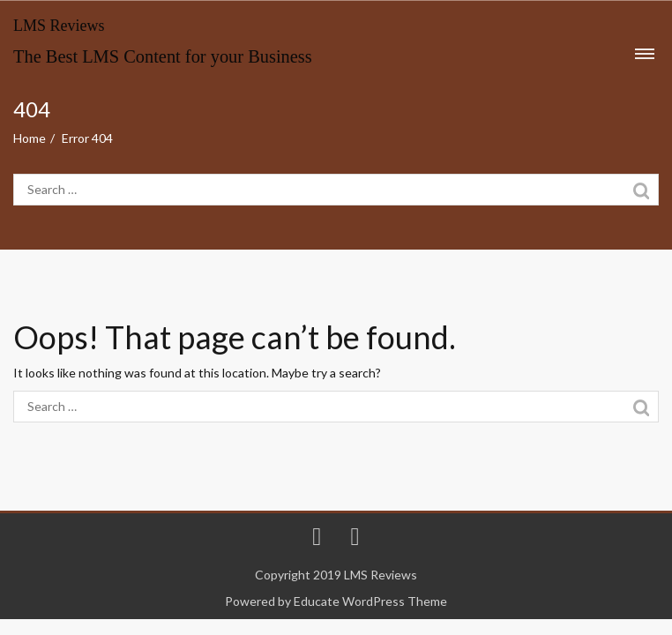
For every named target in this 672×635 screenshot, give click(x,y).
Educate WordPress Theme (370, 601)
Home (30, 138)
